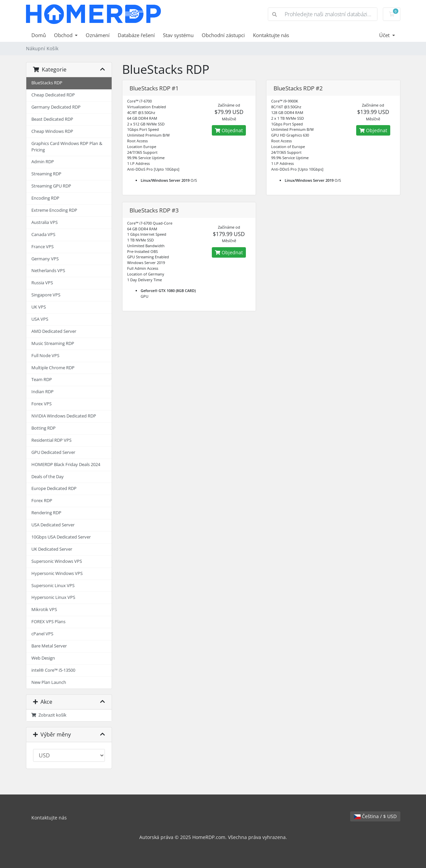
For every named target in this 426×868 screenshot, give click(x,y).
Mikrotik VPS (44, 610)
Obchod (64, 35)
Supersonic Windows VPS (57, 561)
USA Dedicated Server (53, 525)
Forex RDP (42, 501)
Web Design (43, 658)
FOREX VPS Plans (48, 622)
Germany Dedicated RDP (56, 107)
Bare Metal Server (49, 646)
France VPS (42, 247)
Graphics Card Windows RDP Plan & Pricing (67, 147)
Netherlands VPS (48, 271)
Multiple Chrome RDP (53, 368)
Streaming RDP (46, 174)
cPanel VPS (42, 634)
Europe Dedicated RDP (54, 488)
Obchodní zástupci (223, 35)
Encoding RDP (45, 198)
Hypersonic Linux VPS (53, 597)
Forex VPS (41, 404)
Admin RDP (43, 162)
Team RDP (42, 380)
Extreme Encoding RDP (54, 210)
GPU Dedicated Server (53, 452)
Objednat (229, 130)
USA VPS (40, 319)
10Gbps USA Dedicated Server (61, 537)
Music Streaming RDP (53, 343)
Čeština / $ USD (375, 816)
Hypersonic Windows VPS (57, 573)
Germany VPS (45, 259)
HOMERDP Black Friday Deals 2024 (66, 465)
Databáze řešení (136, 35)
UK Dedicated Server (52, 549)
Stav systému (178, 35)
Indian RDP (42, 392)
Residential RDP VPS (51, 440)
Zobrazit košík (49, 715)
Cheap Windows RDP (52, 131)
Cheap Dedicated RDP (53, 95)
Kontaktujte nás (271, 35)
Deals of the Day (48, 477)
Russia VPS (42, 283)
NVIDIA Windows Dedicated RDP (64, 416)
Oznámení (98, 35)
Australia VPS (45, 222)
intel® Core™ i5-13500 (53, 670)
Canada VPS (43, 235)
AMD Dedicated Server (54, 331)
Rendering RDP (46, 513)
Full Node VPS (45, 356)
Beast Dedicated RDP (52, 119)
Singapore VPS (46, 295)
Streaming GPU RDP (51, 186)
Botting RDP (44, 428)
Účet (385, 35)
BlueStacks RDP (47, 83)
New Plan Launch (49, 682)
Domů (39, 35)
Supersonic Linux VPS (53, 586)
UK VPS (39, 307)
